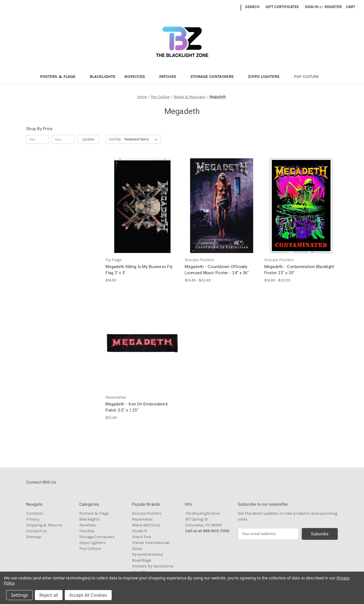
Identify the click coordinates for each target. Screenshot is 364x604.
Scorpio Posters (147, 513)
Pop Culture (309, 77)
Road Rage (142, 560)
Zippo (137, 549)
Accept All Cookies (88, 595)
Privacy (33, 519)
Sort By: (115, 139)
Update (88, 139)
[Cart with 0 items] (350, 7)
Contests (35, 513)
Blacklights (102, 77)
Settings (19, 595)
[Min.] (38, 139)
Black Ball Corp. (146, 525)
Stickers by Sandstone (153, 566)
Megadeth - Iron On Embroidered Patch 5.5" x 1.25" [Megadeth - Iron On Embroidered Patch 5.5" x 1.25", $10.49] (136, 407)
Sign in (312, 7)
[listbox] (142, 139)
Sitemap (34, 537)
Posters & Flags (60, 77)
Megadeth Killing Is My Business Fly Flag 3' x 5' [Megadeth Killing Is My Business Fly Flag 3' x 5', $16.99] (139, 270)
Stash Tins (142, 537)
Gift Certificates (282, 7)
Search (252, 7)
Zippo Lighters (266, 77)
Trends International (151, 543)
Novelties (137, 77)
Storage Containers (215, 77)
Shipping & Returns (44, 525)
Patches (170, 77)
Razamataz (142, 519)
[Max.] (63, 139)
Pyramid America (147, 554)
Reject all (49, 595)
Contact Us (37, 531)
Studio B (139, 531)
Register (333, 7)
